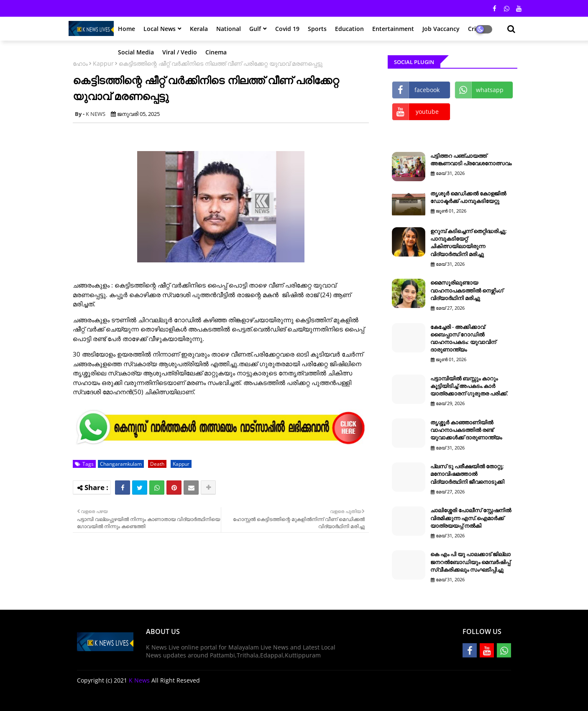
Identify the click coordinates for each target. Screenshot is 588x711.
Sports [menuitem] (317, 29)
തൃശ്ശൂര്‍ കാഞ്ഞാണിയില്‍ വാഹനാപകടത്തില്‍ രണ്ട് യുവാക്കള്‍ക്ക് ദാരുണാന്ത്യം (466, 430)
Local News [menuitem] (160, 29)
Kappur (103, 63)
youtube (427, 112)
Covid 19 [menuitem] (287, 29)
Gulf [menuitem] (255, 29)
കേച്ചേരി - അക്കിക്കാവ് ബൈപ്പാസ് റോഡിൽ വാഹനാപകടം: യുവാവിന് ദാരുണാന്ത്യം (463, 338)
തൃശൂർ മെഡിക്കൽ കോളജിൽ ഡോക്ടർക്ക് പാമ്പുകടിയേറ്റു (468, 197)
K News (139, 680)
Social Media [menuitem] (136, 52)
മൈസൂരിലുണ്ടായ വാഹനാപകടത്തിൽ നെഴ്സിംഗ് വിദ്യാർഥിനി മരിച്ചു (467, 290)
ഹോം (80, 63)
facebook (427, 90)
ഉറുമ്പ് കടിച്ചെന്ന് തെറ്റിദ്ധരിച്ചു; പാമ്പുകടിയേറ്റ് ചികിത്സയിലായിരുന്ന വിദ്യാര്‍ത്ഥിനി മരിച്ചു (469, 243)
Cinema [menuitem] (216, 52)
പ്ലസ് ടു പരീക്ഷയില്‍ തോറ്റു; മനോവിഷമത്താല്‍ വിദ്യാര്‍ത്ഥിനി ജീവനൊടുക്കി (467, 474)
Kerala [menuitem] (199, 29)
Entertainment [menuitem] (393, 29)
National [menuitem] (229, 29)
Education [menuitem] (349, 29)
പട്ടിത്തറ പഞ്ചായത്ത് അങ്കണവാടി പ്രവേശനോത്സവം (471, 159)
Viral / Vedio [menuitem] (180, 52)
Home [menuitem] (127, 29)
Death (157, 464)
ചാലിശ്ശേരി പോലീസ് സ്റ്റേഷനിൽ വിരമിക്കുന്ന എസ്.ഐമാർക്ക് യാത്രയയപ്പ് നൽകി (471, 518)
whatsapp (490, 90)
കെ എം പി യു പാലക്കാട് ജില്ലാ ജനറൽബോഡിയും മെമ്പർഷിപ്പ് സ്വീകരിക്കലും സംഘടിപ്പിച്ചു (470, 562)
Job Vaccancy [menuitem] (441, 29)
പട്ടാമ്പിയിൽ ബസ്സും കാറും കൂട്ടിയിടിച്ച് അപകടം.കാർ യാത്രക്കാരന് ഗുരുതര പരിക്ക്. (469, 386)
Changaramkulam (121, 464)
